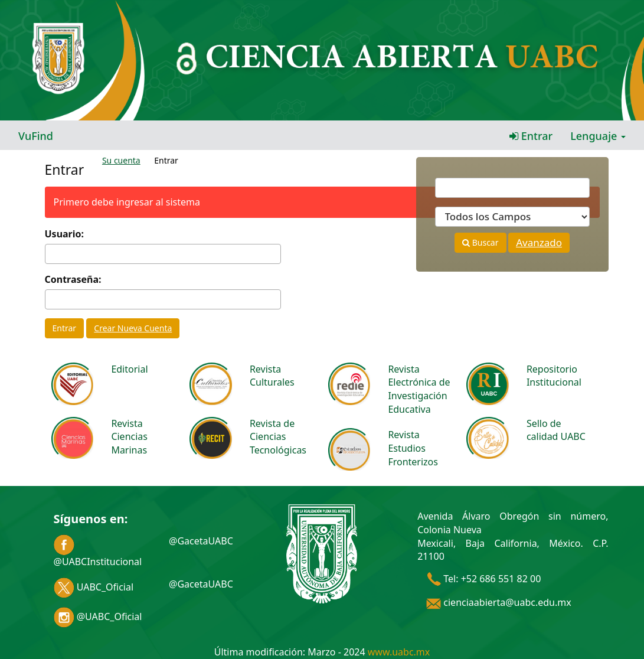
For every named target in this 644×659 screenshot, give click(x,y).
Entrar (531, 136)
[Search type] (512, 217)
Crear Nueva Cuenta (133, 328)
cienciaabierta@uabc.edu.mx (499, 602)
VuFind (36, 136)
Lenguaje (598, 136)
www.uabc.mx (399, 652)
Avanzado (539, 242)
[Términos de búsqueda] (512, 188)
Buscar (480, 242)
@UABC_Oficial (98, 616)
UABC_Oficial (94, 587)
